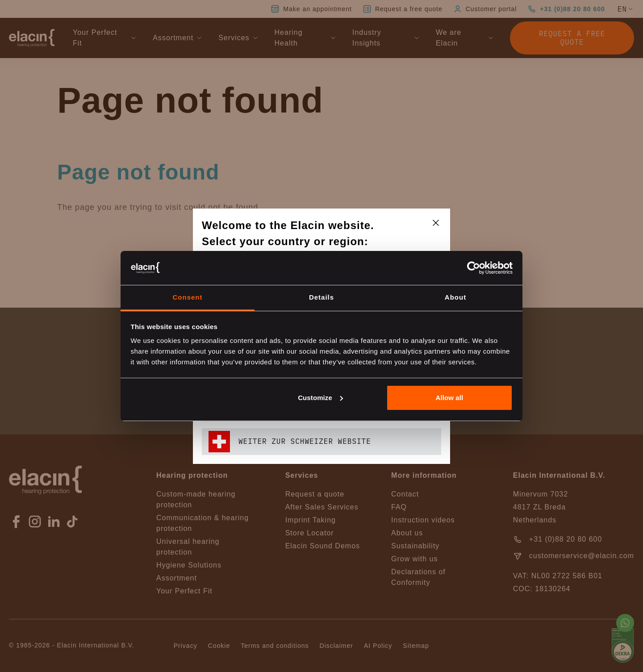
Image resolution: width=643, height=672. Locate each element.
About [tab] (455, 297)
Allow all (450, 398)
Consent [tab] (188, 297)
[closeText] (436, 223)
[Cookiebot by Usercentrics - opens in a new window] (474, 268)
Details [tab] (321, 297)
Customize (320, 398)
